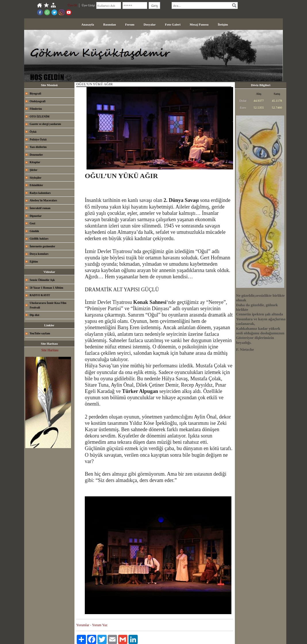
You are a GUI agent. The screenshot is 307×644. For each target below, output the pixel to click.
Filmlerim (36, 109)
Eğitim (34, 262)
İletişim (223, 24)
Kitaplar (35, 162)
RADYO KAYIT (40, 295)
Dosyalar (150, 24)
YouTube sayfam (40, 333)
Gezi (32, 223)
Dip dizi (34, 315)
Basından (110, 24)
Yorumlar (83, 625)
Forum (130, 24)
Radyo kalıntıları (40, 193)
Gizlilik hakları (39, 239)
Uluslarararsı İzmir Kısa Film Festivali (48, 305)
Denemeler (36, 155)
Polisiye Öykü (38, 139)
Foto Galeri (173, 24)
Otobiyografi (38, 101)
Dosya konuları (39, 254)
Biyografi (35, 93)
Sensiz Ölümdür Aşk (42, 280)
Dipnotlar (36, 216)
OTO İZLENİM (40, 116)
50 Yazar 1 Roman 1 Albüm (46, 288)
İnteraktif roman (40, 208)
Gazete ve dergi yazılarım (45, 124)
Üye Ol (72, 5)
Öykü (33, 132)
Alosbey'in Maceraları (43, 200)
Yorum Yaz (100, 625)
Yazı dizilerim (38, 147)
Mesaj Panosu (199, 24)
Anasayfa (88, 24)
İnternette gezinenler (42, 246)
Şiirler (33, 170)
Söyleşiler (36, 178)
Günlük (34, 231)
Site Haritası (50, 350)
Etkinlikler (36, 185)
